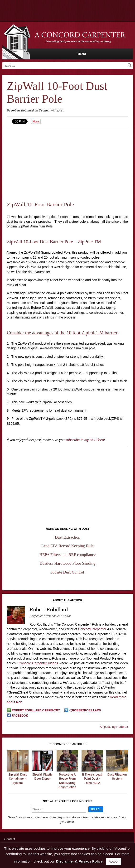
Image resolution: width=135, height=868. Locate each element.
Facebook (20, 716)
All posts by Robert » (114, 727)
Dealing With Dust (51, 110)
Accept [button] (114, 861)
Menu (82, 54)
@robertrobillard (85, 710)
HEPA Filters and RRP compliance (68, 555)
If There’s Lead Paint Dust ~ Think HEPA (92, 779)
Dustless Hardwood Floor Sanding (68, 563)
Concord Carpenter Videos (38, 663)
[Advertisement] (68, 161)
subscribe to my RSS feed (85, 440)
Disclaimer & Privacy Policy (79, 861)
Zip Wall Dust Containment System (18, 779)
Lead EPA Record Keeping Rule (67, 546)
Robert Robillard (22, 110)
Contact (10, 839)
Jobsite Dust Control (67, 572)
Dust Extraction (67, 537)
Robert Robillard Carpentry (36, 710)
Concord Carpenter (92, 629)
